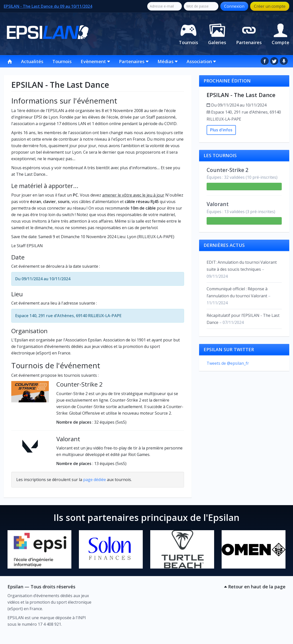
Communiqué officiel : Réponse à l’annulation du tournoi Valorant (239, 296)
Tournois (188, 33)
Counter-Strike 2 (80, 384)
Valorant (68, 439)
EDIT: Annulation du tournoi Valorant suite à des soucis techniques (242, 269)
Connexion (234, 6)
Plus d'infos (221, 130)
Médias (168, 61)
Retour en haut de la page (255, 587)
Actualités (32, 61)
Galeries (217, 33)
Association (201, 61)
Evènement (95, 61)
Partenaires (249, 33)
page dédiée (95, 480)
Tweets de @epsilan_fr (228, 363)
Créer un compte (270, 6)
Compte (280, 33)
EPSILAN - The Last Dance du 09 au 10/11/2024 (48, 6)
